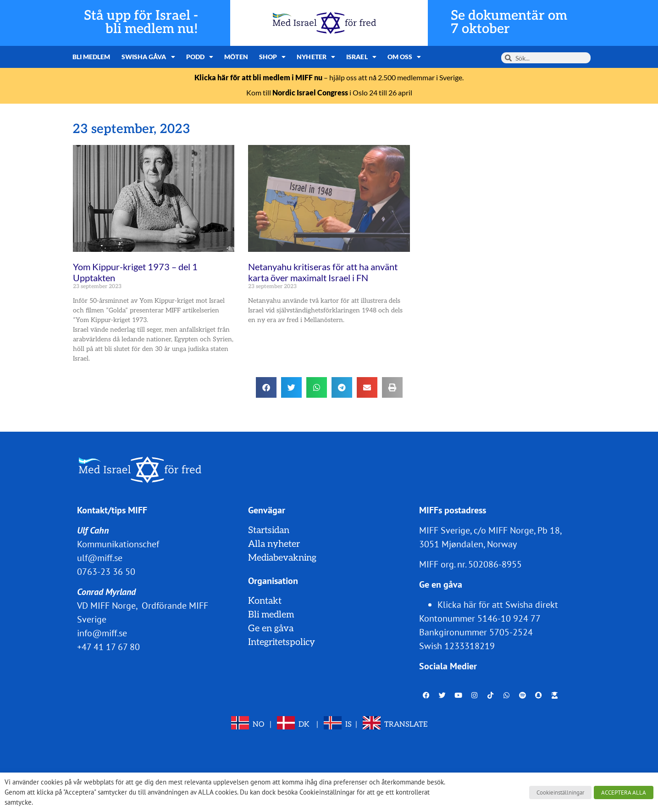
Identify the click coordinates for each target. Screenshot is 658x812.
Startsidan (269, 530)
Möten (236, 57)
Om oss (404, 57)
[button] (266, 387)
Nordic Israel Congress (310, 92)
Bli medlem (91, 57)
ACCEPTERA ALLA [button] (624, 793)
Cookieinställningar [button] (560, 793)
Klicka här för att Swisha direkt (498, 605)
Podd (200, 57)
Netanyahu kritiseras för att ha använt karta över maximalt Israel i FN (323, 272)
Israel (361, 57)
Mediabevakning (282, 558)
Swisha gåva (148, 57)
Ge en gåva (271, 628)
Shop (273, 57)
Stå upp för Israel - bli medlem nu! (141, 22)
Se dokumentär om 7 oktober (509, 22)
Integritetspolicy (282, 642)
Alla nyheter (274, 544)
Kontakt (265, 601)
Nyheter (316, 57)
